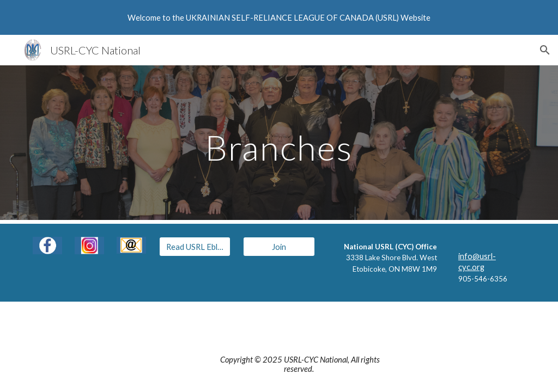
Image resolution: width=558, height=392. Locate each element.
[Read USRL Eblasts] (195, 247)
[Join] (279, 247)
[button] (545, 50)
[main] (279, 143)
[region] (279, 17)
